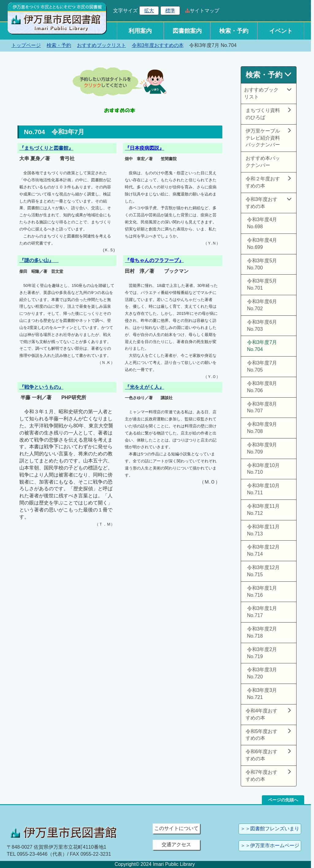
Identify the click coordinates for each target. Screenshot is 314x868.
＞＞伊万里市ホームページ (270, 845)
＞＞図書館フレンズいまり (270, 829)
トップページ (26, 45)
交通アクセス (176, 845)
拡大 (149, 11)
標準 (170, 11)
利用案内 (140, 31)
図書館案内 (187, 31)
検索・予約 (234, 31)
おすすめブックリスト (101, 45)
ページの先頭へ (283, 800)
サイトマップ (205, 11)
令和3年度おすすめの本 (158, 45)
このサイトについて (176, 828)
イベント (281, 31)
